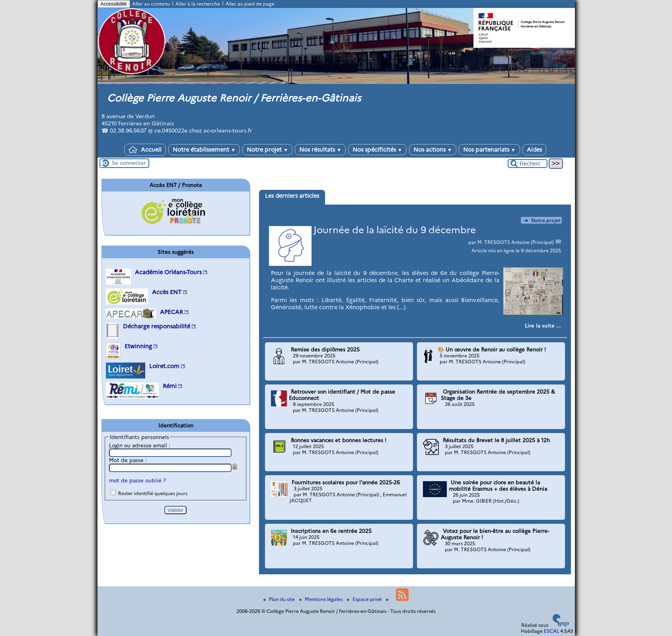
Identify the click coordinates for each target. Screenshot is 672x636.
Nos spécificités (377, 150)
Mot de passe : (128, 460)
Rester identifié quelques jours (153, 493)
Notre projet (267, 150)
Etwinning (138, 346)
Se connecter (129, 163)
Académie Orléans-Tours (168, 272)
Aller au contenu (151, 4)
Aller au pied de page (250, 4)
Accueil (145, 150)
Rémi (170, 386)
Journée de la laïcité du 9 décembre (395, 230)
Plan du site (280, 599)
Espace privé (365, 599)
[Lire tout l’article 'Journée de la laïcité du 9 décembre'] (543, 326)
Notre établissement (204, 150)
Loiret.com (164, 366)
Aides (534, 150)
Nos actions (433, 150)
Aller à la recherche (198, 4)
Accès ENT (167, 292)
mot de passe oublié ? (137, 480)
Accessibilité (114, 4)
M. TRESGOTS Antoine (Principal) (516, 242)
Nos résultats (320, 150)
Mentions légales (321, 599)
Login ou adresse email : (140, 445)
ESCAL (551, 631)
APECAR (171, 312)
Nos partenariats (489, 150)
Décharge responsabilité (157, 326)
